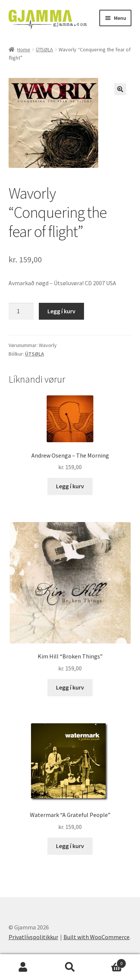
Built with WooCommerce (97, 937)
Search (70, 967)
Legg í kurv (61, 311)
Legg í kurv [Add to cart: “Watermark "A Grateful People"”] (70, 846)
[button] (120, 89)
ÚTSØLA (44, 49)
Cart (110, 962)
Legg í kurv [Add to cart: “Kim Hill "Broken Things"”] (70, 687)
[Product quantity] (21, 311)
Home (24, 49)
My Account (23, 967)
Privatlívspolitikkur (33, 937)
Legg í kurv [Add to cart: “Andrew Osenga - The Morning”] (70, 486)
